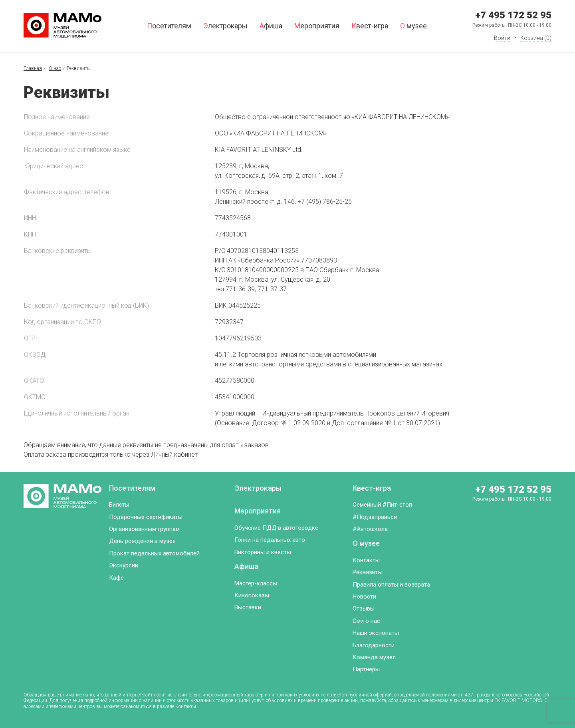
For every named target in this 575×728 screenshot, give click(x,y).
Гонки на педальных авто (270, 540)
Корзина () (536, 38)
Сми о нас (366, 621)
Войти (502, 38)
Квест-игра (370, 26)
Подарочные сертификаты (146, 517)
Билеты (119, 505)
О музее (413, 26)
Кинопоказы (252, 595)
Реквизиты (368, 572)
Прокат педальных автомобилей (154, 553)
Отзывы (364, 609)
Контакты (366, 560)
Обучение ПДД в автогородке (276, 528)
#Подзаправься (375, 517)
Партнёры (366, 669)
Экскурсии (124, 565)
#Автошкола (370, 529)
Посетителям (169, 26)
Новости (364, 597)
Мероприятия (317, 26)
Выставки (248, 607)
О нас (55, 68)
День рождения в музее (142, 541)
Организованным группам (144, 529)
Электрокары (225, 26)
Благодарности (374, 645)
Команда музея (374, 657)
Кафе (116, 578)
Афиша (271, 26)
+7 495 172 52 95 (513, 15)
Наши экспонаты (376, 633)
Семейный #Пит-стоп (382, 505)
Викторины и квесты (263, 552)
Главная (33, 68)
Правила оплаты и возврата (391, 585)
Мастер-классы (256, 583)
